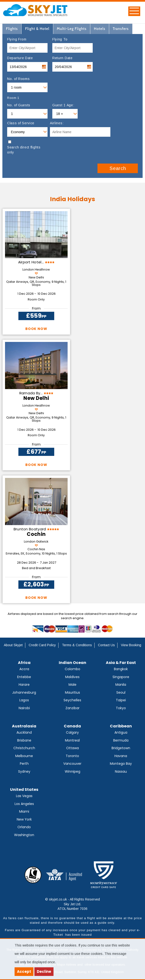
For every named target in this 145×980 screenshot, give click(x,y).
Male (72, 685)
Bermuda (121, 740)
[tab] (12, 29)
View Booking (131, 645)
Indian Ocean (72, 663)
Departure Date (20, 58)
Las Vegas (24, 796)
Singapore (121, 677)
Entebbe (24, 677)
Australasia (24, 726)
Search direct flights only (24, 150)
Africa (24, 663)
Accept (24, 972)
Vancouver (72, 764)
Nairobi (24, 708)
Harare (24, 685)
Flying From (17, 39)
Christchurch (24, 748)
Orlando (24, 827)
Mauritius (72, 692)
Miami (24, 811)
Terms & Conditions (77, 645)
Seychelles (72, 700)
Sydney (24, 771)
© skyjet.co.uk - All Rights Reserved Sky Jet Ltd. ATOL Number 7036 (72, 904)
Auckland (24, 732)
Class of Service (21, 123)
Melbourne (24, 756)
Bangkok (121, 669)
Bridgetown (121, 748)
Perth (24, 764)
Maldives (72, 677)
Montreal (72, 740)
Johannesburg (24, 692)
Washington (24, 835)
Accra (24, 669)
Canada (72, 726)
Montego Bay (121, 764)
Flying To (60, 39)
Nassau (121, 771)
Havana (121, 756)
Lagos (24, 700)
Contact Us (106, 645)
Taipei (121, 700)
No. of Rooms (18, 79)
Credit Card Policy (42, 645)
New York (24, 819)
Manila (121, 685)
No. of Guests (19, 105)
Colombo (72, 669)
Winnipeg (72, 771)
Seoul (121, 692)
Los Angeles (24, 804)
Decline (44, 972)
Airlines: (57, 123)
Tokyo (121, 708)
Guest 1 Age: (63, 105)
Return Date (62, 58)
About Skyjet (13, 645)
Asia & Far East (121, 663)
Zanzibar (72, 708)
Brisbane (24, 740)
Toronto (72, 756)
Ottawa (72, 748)
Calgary (72, 732)
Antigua (121, 732)
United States (24, 790)
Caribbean (121, 726)
